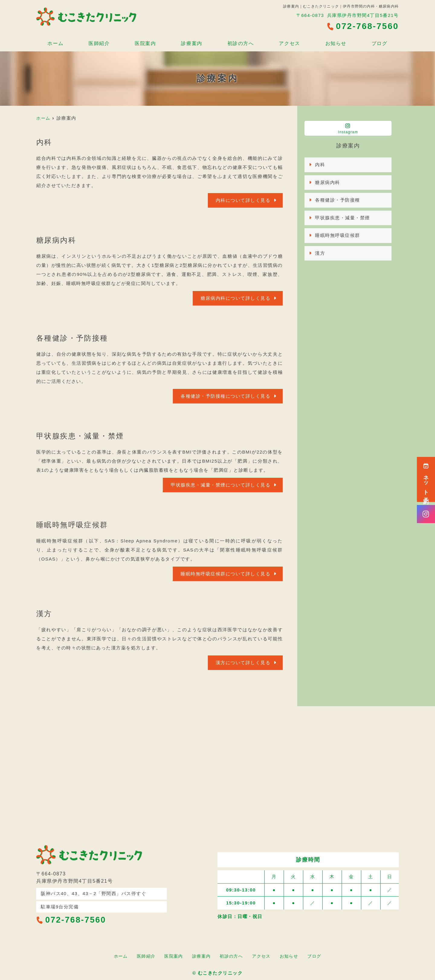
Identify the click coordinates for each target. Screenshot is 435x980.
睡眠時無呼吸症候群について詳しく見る (226, 574)
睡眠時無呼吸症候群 (338, 235)
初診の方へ (241, 41)
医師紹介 (98, 41)
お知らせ (337, 41)
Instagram (348, 129)
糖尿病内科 (328, 182)
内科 (320, 165)
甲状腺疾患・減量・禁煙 (343, 218)
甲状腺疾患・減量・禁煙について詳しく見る (221, 485)
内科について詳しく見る (243, 200)
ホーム (54, 41)
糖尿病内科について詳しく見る (235, 298)
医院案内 (145, 41)
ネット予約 (426, 479)
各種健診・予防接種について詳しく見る (226, 396)
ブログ (381, 41)
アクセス (290, 41)
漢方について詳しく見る (243, 663)
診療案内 (191, 41)
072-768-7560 (72, 920)
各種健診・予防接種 (338, 200)
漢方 (320, 253)
